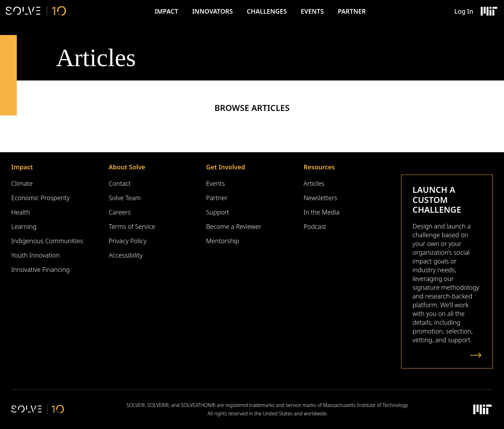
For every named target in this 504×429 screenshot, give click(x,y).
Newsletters (320, 198)
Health (21, 212)
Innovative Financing (40, 269)
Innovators (212, 11)
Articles (314, 183)
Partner (352, 11)
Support (218, 212)
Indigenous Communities (47, 241)
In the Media (321, 212)
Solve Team (125, 198)
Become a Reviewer (234, 226)
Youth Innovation (36, 255)
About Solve (127, 167)
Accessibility (125, 255)
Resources (319, 167)
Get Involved (226, 167)
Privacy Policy (127, 241)
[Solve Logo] (36, 11)
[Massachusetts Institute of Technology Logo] (489, 11)
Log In (464, 11)
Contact (120, 183)
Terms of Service (132, 226)
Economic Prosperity (40, 198)
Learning (24, 226)
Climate (22, 183)
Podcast (315, 226)
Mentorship (223, 241)
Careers (120, 212)
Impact (166, 11)
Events (312, 11)
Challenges (267, 11)
